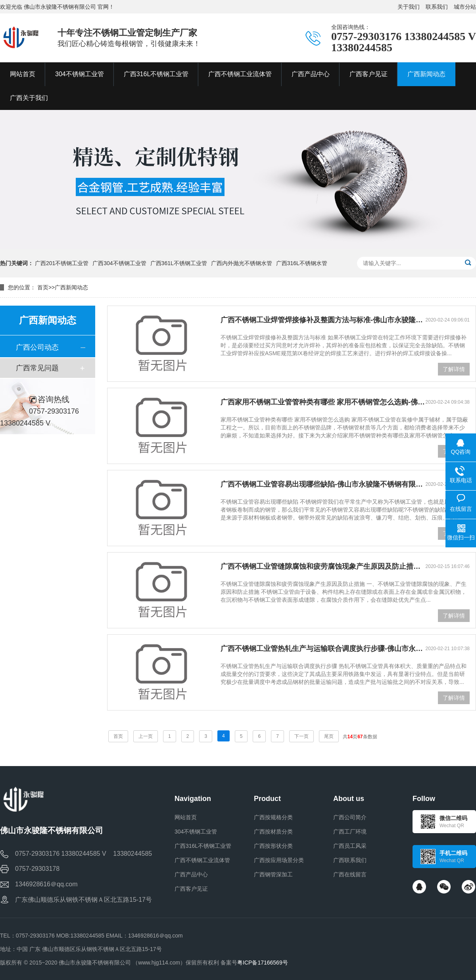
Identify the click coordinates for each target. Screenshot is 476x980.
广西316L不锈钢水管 (302, 263)
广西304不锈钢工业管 (119, 263)
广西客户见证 (191, 889)
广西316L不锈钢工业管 (203, 846)
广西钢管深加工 (273, 874)
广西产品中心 (191, 874)
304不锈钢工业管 (196, 832)
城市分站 (465, 7)
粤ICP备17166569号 (263, 963)
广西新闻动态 (71, 287)
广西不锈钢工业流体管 (202, 860)
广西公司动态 (37, 347)
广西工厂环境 (350, 832)
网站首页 (186, 817)
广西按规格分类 (273, 817)
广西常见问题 (37, 368)
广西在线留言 (350, 874)
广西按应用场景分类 (279, 860)
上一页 (146, 736)
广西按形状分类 (273, 846)
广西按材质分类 (273, 832)
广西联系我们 (350, 860)
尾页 (329, 736)
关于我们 (409, 7)
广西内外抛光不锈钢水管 (242, 263)
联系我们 (437, 7)
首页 (43, 287)
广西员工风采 (350, 846)
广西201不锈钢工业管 (62, 263)
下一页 (301, 736)
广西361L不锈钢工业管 (179, 263)
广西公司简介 (350, 817)
